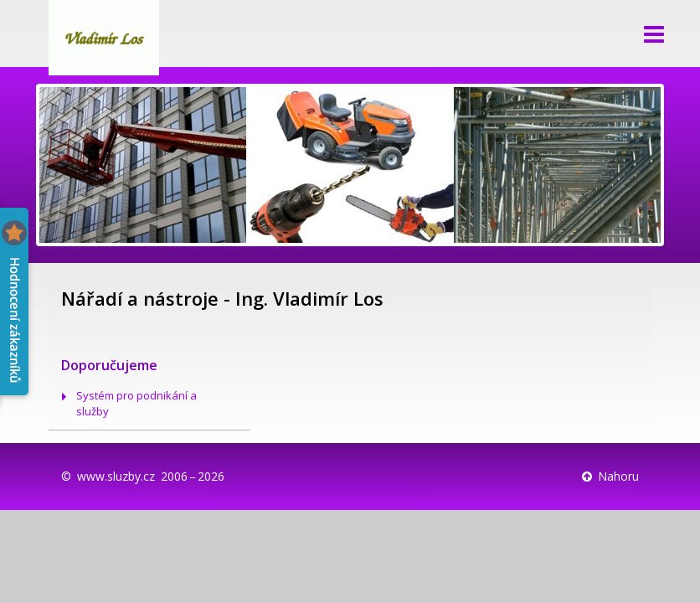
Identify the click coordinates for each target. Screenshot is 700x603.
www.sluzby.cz (116, 476)
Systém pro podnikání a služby (136, 403)
